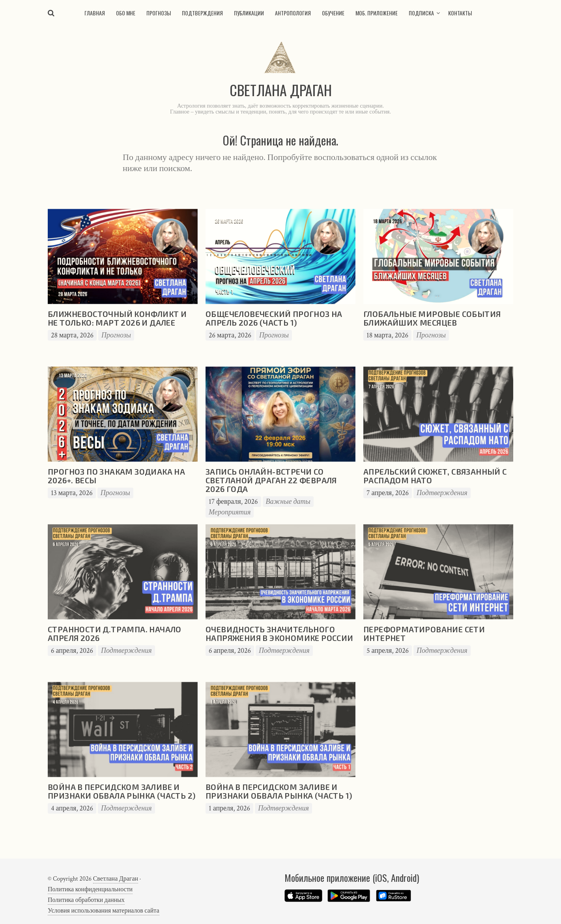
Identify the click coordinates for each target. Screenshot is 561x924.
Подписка (421, 13)
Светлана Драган (116, 879)
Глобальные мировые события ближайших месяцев (432, 318)
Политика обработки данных (86, 900)
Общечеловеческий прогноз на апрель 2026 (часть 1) (274, 318)
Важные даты (288, 502)
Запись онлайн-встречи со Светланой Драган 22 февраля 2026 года (271, 480)
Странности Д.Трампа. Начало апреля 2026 (115, 633)
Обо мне (126, 13)
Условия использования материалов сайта (104, 911)
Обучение (333, 13)
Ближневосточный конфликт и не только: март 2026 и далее (117, 318)
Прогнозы (159, 13)
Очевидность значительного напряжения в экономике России (280, 633)
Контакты (460, 13)
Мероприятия (230, 512)
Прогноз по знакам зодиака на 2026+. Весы (116, 476)
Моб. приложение (377, 13)
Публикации (249, 13)
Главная (95, 13)
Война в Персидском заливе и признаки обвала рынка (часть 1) (279, 791)
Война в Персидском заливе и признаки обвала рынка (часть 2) (122, 791)
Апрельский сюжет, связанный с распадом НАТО (435, 476)
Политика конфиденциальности (90, 890)
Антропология (293, 13)
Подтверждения (202, 13)
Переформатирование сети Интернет (424, 633)
